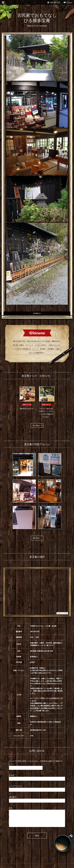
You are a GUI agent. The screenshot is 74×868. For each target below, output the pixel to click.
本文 (11, 808)
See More (37, 426)
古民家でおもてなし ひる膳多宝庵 (39, 18)
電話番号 (13, 797)
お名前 (12, 775)
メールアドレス (16, 786)
